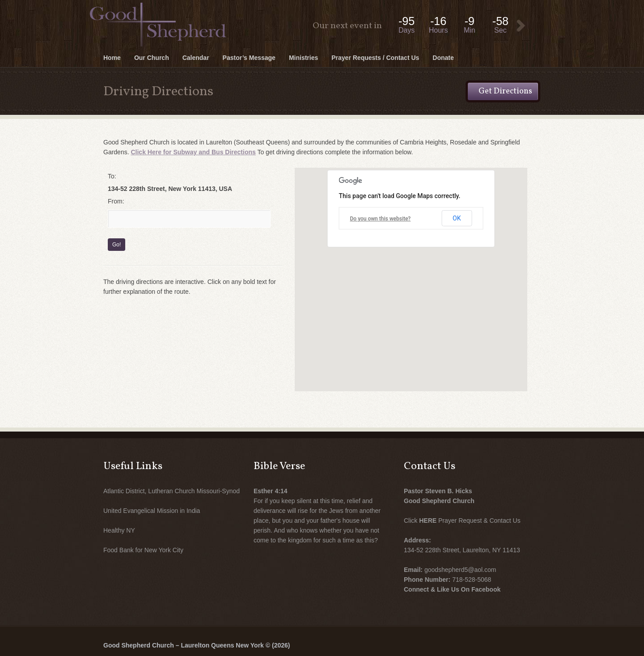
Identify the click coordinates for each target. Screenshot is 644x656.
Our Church (152, 58)
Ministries (303, 58)
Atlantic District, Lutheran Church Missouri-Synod (172, 491)
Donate (443, 58)
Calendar (196, 58)
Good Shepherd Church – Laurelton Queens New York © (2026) (197, 645)
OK (457, 218)
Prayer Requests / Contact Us (375, 58)
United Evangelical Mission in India (152, 511)
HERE (428, 521)
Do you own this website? (381, 219)
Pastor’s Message (249, 58)
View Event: (521, 26)
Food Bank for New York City (143, 550)
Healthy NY (119, 530)
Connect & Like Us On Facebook (452, 589)
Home (112, 58)
